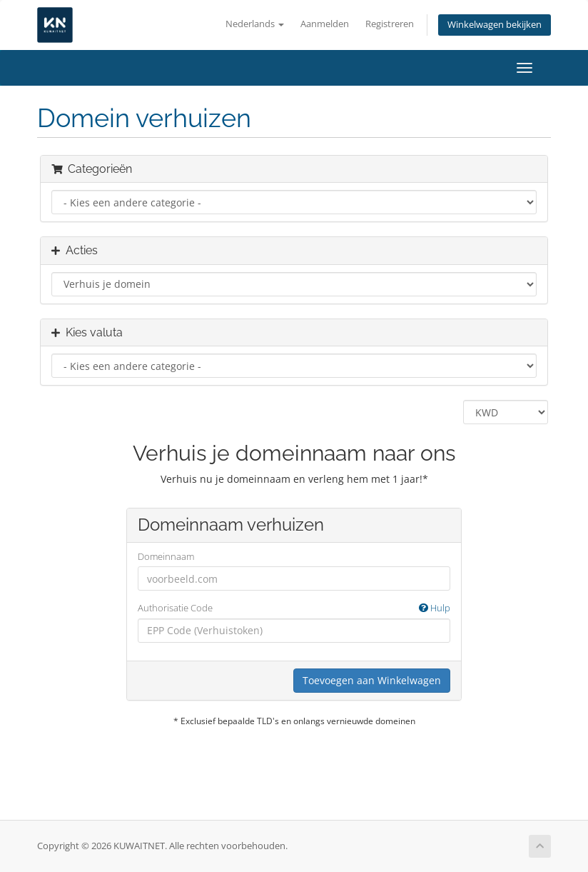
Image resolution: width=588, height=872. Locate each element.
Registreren (390, 24)
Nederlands (255, 24)
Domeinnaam (166, 556)
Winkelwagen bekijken (495, 25)
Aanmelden (325, 24)
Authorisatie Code (294, 608)
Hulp (435, 608)
